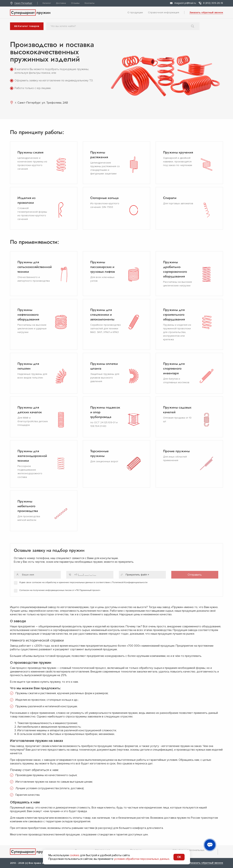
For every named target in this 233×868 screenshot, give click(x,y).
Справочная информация (164, 12)
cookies (74, 855)
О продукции (135, 12)
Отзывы (75, 3)
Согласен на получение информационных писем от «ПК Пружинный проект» (60, 590)
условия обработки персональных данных (142, 859)
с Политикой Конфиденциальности (129, 582)
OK (179, 857)
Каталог (47, 3)
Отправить (195, 575)
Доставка (61, 3)
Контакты (90, 3)
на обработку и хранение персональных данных (68, 582)
